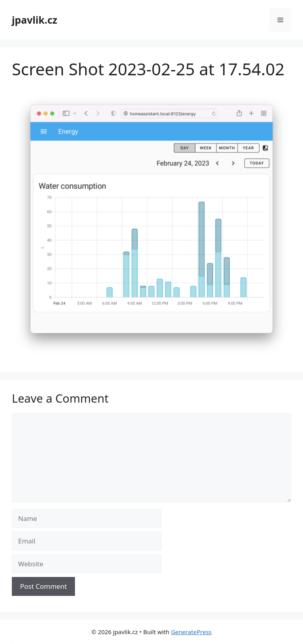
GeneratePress (191, 632)
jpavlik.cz (35, 20)
